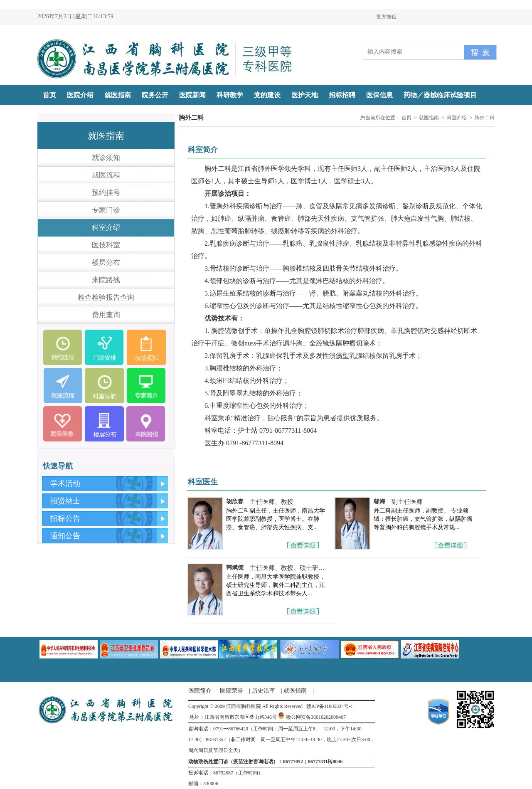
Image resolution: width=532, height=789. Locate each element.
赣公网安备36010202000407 (316, 717)
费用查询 (106, 315)
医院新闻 (192, 95)
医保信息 (379, 95)
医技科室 (106, 245)
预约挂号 (106, 193)
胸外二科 (485, 118)
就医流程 (106, 175)
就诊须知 (106, 158)
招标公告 (65, 518)
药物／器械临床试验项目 (440, 95)
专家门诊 (106, 210)
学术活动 (65, 483)
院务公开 (155, 95)
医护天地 (305, 95)
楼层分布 (106, 263)
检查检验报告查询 (106, 297)
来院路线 (106, 280)
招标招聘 (342, 95)
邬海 (379, 502)
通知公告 (65, 536)
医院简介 (200, 691)
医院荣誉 (232, 691)
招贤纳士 (65, 501)
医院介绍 (80, 95)
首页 (49, 95)
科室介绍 (106, 228)
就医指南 (118, 95)
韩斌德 (235, 568)
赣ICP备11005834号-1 (330, 706)
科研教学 (230, 95)
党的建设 (267, 95)
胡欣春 (235, 502)
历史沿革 (264, 691)
